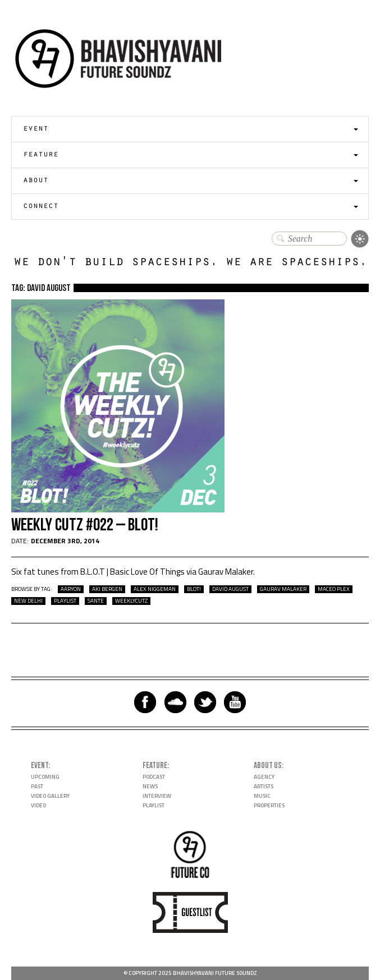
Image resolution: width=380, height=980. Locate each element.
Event (36, 129)
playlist (65, 601)
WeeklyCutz (131, 601)
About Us (268, 766)
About (36, 181)
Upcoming (45, 777)
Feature (41, 155)
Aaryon (71, 589)
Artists (264, 786)
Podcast (154, 777)
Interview (157, 796)
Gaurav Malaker (283, 589)
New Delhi (28, 601)
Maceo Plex (334, 589)
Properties (269, 805)
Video (38, 805)
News (150, 786)
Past (37, 786)
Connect (41, 207)
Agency (264, 777)
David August (230, 589)
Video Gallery (50, 796)
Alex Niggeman (155, 589)
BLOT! (194, 589)
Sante (96, 601)
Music (262, 796)
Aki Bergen (107, 589)
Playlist (154, 805)
